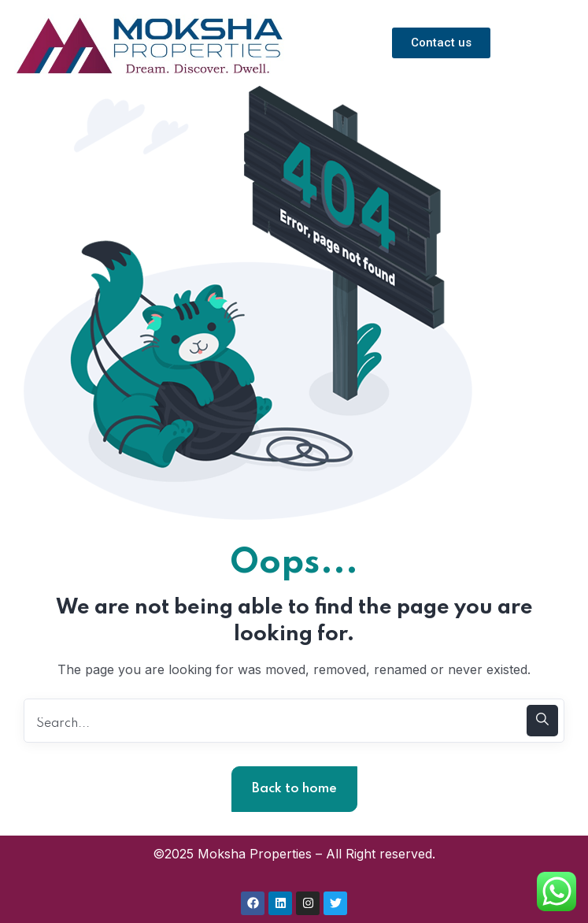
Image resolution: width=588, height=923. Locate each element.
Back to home (294, 789)
